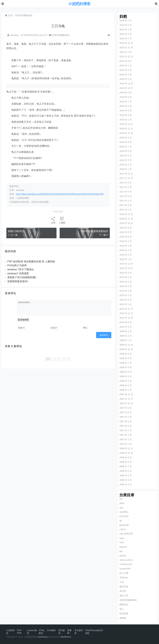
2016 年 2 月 (126, 255)
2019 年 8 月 (126, 97)
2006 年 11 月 (126, 448)
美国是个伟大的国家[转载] (22, 277)
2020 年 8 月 (126, 61)
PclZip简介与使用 (17, 265)
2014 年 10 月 (126, 318)
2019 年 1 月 (126, 120)
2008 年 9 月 (126, 354)
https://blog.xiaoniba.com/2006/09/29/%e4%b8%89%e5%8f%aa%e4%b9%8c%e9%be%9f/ (60, 194)
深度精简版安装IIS (18, 281)
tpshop (123, 556)
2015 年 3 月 (126, 295)
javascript (124, 525)
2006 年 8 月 (126, 462)
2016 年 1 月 (126, 259)
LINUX (123, 529)
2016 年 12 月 (126, 214)
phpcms (123, 547)
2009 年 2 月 (126, 336)
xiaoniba (13, 35)
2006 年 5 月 (126, 475)
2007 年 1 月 (126, 444)
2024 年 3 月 (126, 30)
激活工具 (124, 596)
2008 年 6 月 (126, 367)
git (121, 521)
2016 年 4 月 (126, 246)
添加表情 (23, 320)
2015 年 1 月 (126, 304)
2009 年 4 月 (126, 331)
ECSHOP (124, 516)
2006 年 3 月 (126, 484)
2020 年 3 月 (126, 75)
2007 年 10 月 (126, 403)
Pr (67, 637)
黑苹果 (123, 618)
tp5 (121, 551)
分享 (53, 220)
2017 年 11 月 (126, 178)
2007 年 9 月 (126, 408)
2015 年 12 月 (126, 264)
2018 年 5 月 (126, 156)
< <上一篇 (13, 235)
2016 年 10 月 (126, 223)
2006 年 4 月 (126, 480)
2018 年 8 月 (126, 142)
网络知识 (124, 605)
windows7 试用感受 (18, 273)
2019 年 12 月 (126, 84)
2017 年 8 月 (126, 183)
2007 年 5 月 (126, 426)
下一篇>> (104, 235)
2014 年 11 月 (126, 313)
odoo (122, 538)
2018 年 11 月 (126, 129)
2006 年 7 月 (126, 466)
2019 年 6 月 (126, 106)
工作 (122, 582)
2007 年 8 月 (126, 412)
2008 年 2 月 (126, 385)
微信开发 (124, 587)
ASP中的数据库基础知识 (95, 231)
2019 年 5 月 (126, 111)
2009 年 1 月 (126, 340)
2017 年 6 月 (126, 192)
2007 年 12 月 (126, 394)
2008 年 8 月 (126, 358)
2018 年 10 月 (126, 133)
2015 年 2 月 (126, 300)
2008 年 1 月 (126, 390)
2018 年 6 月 (126, 151)
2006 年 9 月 (126, 457)
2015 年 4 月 (126, 291)
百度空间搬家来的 (24, 15)
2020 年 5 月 (126, 70)
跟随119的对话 (16, 231)
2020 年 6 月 (126, 66)
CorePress (43, 637)
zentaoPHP (125, 569)
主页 (9, 15)
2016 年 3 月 (126, 250)
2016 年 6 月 (126, 237)
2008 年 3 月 (126, 381)
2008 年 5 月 (126, 372)
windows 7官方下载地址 (21, 269)
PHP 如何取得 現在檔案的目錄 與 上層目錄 (31, 261)
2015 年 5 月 (126, 286)
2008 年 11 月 (126, 345)
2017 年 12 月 (126, 174)
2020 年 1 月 (126, 79)
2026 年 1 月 (126, 21)
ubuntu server (126, 560)
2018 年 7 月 (126, 147)
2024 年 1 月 (126, 39)
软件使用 (124, 614)
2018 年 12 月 (126, 124)
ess (69, 637)
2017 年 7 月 (126, 187)
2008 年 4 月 (126, 376)
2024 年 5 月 (126, 25)
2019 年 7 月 (126, 102)
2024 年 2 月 (126, 34)
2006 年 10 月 (126, 453)
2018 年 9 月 (126, 138)
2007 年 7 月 (126, 417)
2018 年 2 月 (126, 165)
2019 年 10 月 (126, 88)
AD (121, 499)
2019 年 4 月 (126, 115)
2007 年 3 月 (126, 435)
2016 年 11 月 (126, 219)
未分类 (123, 591)
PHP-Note (20, 632)
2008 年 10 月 (126, 349)
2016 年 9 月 (126, 228)
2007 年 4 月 (126, 430)
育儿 (122, 609)
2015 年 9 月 (126, 273)
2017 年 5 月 (126, 196)
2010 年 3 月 (126, 327)
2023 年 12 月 (126, 43)
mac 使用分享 (126, 534)
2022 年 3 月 (126, 52)
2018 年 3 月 (126, 160)
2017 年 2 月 (126, 210)
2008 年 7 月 (126, 363)
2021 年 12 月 (126, 57)
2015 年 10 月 (126, 268)
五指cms (124, 578)
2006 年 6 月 (126, 471)
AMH (122, 503)
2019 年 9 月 (126, 93)
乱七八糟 (124, 573)
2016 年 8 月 (126, 232)
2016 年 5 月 (126, 241)
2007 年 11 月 (126, 399)
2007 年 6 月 (126, 421)
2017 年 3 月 (126, 205)
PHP (122, 543)
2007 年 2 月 (126, 439)
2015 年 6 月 (126, 282)
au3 (121, 508)
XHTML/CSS (126, 564)
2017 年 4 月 (126, 201)
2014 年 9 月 (126, 322)
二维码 (62, 220)
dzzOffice (124, 512)
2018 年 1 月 (126, 169)
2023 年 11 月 (126, 48)
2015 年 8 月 (126, 277)
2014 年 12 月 (126, 309)
